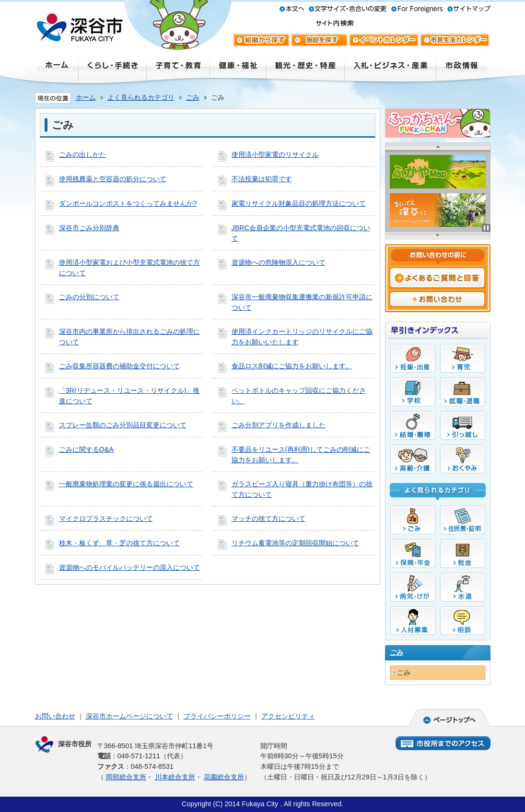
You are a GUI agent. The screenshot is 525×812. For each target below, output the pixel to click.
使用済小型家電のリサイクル (275, 154)
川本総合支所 (175, 777)
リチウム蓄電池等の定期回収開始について (295, 543)
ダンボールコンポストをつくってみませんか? (128, 203)
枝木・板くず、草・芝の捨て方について (119, 543)
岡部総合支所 (126, 777)
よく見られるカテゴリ (141, 97)
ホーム (86, 97)
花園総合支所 (224, 777)
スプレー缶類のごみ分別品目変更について (123, 425)
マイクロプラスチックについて (106, 518)
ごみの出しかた (82, 154)
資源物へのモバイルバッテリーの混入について (129, 567)
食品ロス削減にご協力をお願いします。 (292, 366)
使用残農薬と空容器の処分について (113, 179)
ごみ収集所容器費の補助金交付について (119, 366)
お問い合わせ (55, 716)
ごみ (193, 97)
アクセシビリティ (288, 716)
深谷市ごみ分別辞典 (89, 228)
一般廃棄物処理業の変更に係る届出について (126, 484)
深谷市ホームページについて (129, 716)
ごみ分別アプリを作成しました (279, 425)
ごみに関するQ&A (86, 449)
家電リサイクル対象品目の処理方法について (299, 203)
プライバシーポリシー (217, 716)
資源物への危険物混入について (279, 262)
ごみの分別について (89, 297)
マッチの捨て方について (268, 518)
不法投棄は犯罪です (262, 179)
